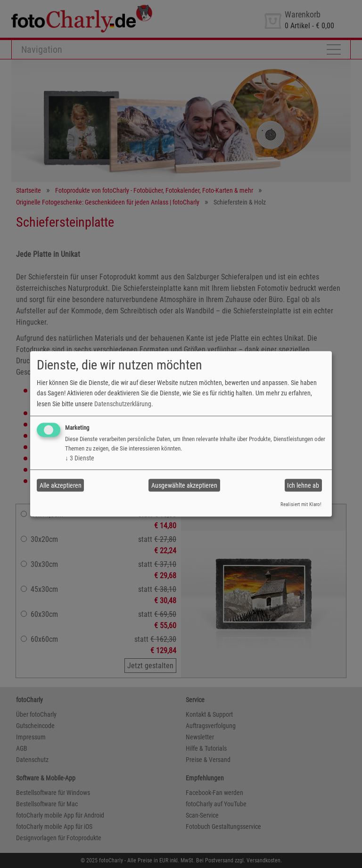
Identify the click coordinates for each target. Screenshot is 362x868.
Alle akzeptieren (61, 485)
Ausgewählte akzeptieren (184, 485)
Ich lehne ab (303, 485)
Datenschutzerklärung (123, 404)
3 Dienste (80, 458)
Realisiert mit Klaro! (301, 504)
